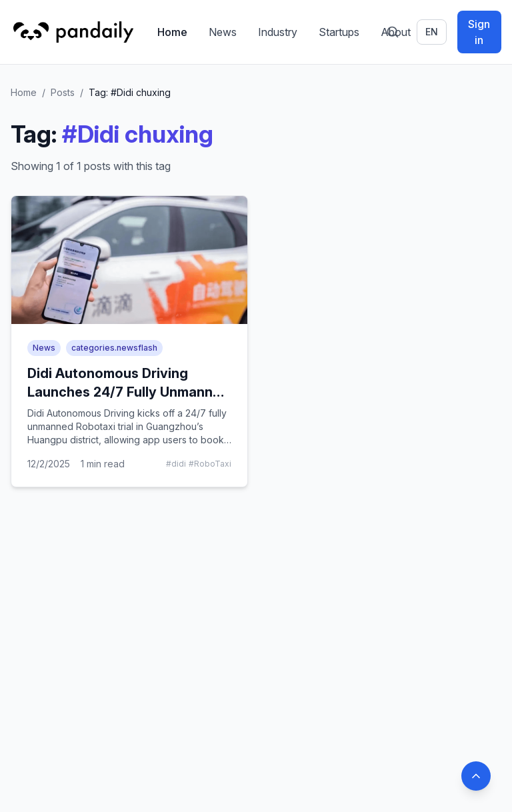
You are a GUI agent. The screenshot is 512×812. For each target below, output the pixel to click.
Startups (339, 32)
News (223, 32)
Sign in (479, 32)
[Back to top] (476, 776)
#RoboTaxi (210, 464)
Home (172, 32)
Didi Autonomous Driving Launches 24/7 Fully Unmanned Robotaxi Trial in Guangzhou (128, 392)
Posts (63, 92)
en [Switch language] (432, 32)
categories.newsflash (114, 348)
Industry (278, 32)
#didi (176, 464)
